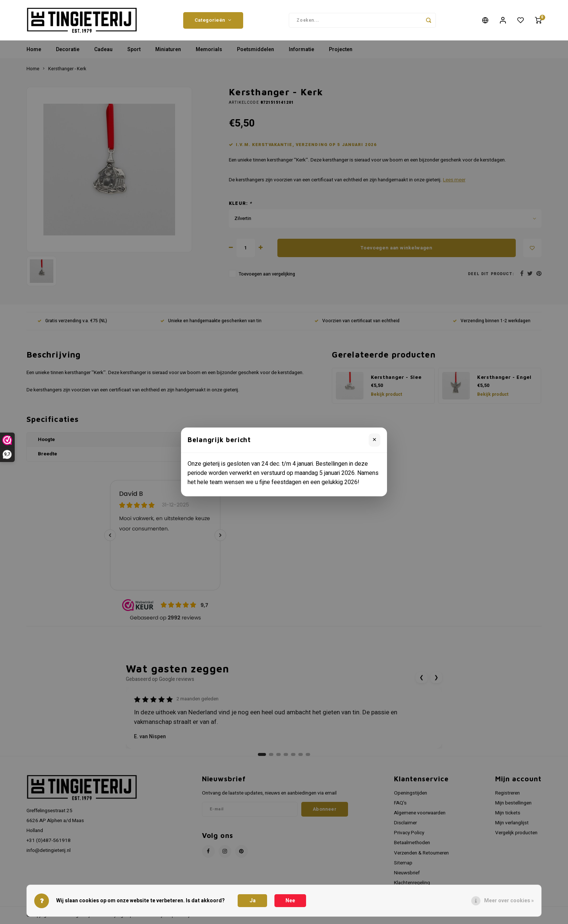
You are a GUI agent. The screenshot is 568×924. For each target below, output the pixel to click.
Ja (253, 901)
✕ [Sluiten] (374, 440)
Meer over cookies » (509, 901)
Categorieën (213, 20)
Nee (290, 901)
